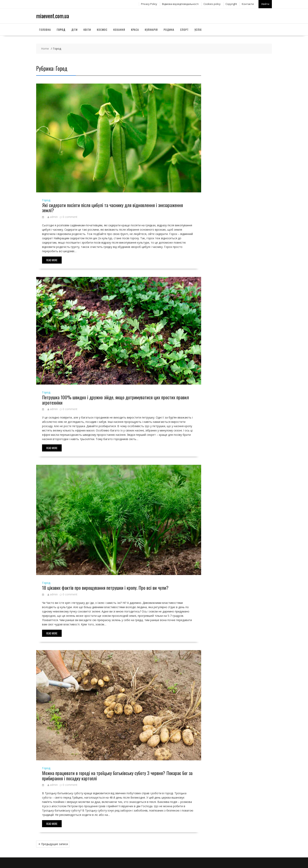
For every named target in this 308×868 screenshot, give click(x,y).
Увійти (265, 3)
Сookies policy (212, 3)
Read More (52, 259)
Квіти (87, 28)
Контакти (248, 3)
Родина (169, 28)
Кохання (119, 28)
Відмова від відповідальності (180, 3)
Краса (135, 28)
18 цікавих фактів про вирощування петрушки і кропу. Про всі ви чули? (105, 586)
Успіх (198, 28)
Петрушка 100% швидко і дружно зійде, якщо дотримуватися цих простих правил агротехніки (115, 399)
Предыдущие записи (55, 843)
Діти (74, 28)
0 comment (70, 215)
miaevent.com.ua (53, 14)
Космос (102, 28)
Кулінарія (151, 28)
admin (53, 215)
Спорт (184, 28)
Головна (45, 28)
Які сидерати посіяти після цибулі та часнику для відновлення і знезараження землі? (112, 206)
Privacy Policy (149, 3)
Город (61, 28)
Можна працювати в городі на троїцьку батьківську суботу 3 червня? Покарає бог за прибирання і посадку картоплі (117, 774)
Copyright (231, 3)
